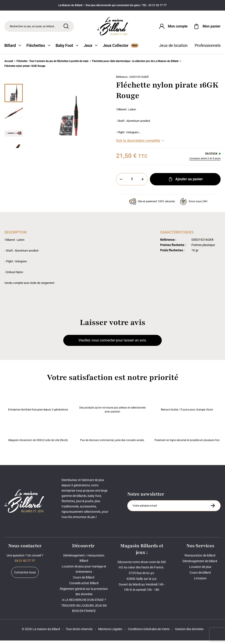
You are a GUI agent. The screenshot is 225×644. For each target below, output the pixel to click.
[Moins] (121, 183)
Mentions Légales (110, 633)
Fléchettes (38, 49)
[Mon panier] (207, 27)
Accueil (9, 65)
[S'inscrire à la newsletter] (213, 509)
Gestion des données (189, 633)
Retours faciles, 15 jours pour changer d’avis (187, 404)
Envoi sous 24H (194, 205)
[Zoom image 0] (69, 119)
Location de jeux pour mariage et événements (84, 573)
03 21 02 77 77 (25, 564)
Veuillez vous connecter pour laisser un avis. (113, 344)
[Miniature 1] (14, 117)
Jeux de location (173, 49)
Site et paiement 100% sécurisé (152, 205)
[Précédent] (14, 82)
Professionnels (208, 49)
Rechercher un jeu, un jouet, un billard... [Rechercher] (33, 27)
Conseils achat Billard (84, 587)
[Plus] (143, 183)
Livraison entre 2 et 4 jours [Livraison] (205, 162)
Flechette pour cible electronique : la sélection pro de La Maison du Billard (135, 65)
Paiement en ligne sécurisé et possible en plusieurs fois (187, 435)
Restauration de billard (200, 559)
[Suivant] (14, 156)
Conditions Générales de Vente (149, 633)
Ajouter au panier (185, 183)
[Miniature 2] (14, 137)
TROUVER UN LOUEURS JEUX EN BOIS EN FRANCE (84, 612)
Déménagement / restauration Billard (84, 562)
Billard (13, 49)
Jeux (91, 49)
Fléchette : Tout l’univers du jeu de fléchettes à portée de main (53, 65)
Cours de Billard (84, 581)
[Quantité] (132, 183)
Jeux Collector (121, 49)
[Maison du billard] (112, 27)
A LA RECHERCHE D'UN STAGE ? (84, 603)
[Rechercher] (66, 27)
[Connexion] (173, 27)
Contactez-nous (25, 576)
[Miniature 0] (14, 97)
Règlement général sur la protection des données (84, 595)
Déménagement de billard (200, 565)
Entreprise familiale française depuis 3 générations (38, 404)
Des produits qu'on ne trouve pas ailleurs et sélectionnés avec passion (112, 404)
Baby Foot (67, 49)
